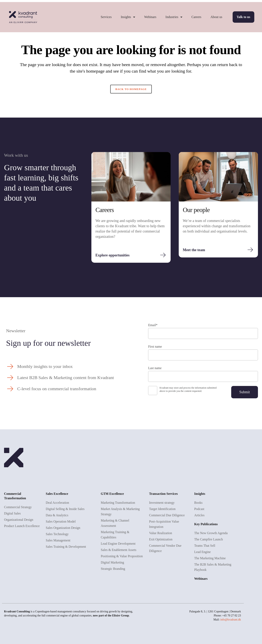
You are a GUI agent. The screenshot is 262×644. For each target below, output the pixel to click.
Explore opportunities (112, 255)
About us (216, 17)
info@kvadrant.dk (231, 620)
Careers (196, 17)
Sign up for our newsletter (48, 343)
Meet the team (194, 250)
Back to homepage (131, 89)
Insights (128, 17)
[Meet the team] (250, 250)
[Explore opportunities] (163, 255)
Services (106, 17)
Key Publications (206, 524)
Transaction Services (163, 494)
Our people (196, 210)
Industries (174, 17)
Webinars (150, 17)
